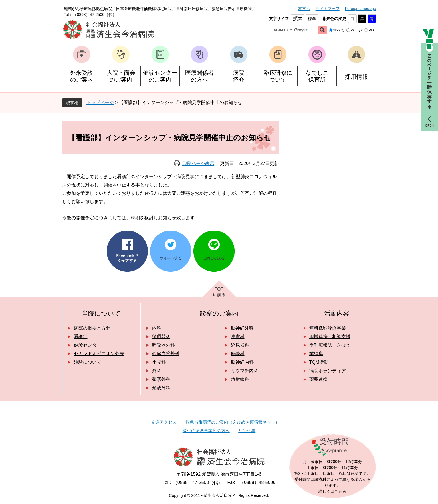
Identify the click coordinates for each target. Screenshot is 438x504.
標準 (312, 19)
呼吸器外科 (164, 345)
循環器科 (161, 337)
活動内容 (337, 313)
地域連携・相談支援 (330, 337)
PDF (372, 30)
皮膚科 (238, 337)
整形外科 (161, 379)
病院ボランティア (328, 371)
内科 (157, 328)
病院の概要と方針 (92, 328)
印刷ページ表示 (198, 163)
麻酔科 (238, 354)
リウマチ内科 (245, 371)
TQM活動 (319, 362)
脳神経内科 (242, 362)
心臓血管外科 (166, 354)
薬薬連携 (318, 379)
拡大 (298, 18)
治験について (88, 362)
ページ (357, 30)
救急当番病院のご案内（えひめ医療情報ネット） (233, 422)
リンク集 (247, 431)
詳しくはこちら (332, 491)
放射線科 (240, 379)
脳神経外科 (242, 328)
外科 (157, 371)
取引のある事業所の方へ (206, 431)
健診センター (88, 345)
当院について (101, 313)
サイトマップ (328, 9)
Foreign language (361, 9)
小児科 (159, 362)
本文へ (304, 9)
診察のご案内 (219, 313)
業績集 (316, 354)
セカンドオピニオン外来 (99, 354)
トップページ (100, 102)
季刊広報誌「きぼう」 (332, 345)
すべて (339, 30)
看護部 (81, 337)
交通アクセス (164, 422)
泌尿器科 (240, 345)
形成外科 (161, 388)
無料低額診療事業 (328, 328)
